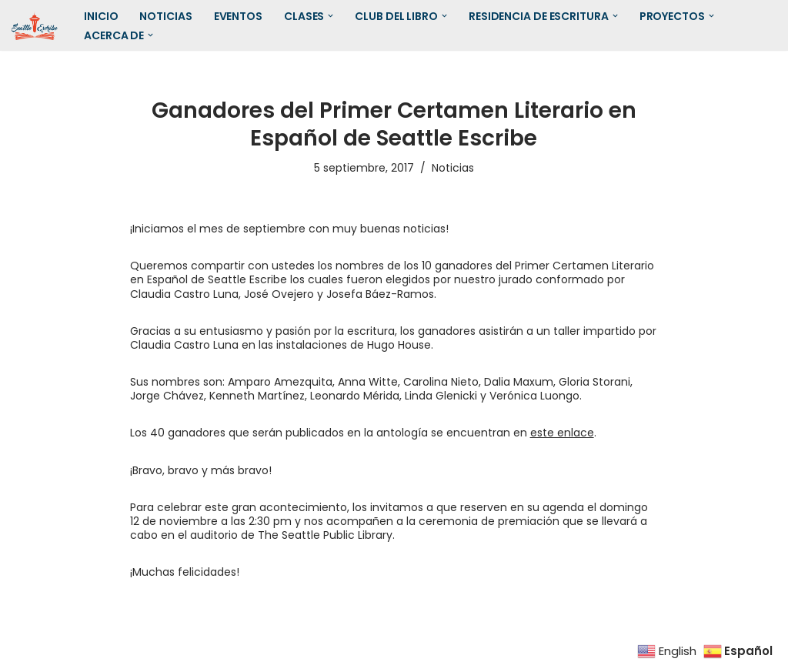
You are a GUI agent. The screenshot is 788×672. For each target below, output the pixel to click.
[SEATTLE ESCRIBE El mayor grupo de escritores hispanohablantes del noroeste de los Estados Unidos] (35, 26)
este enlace (562, 433)
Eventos (238, 16)
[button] (331, 16)
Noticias (165, 16)
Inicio (101, 16)
